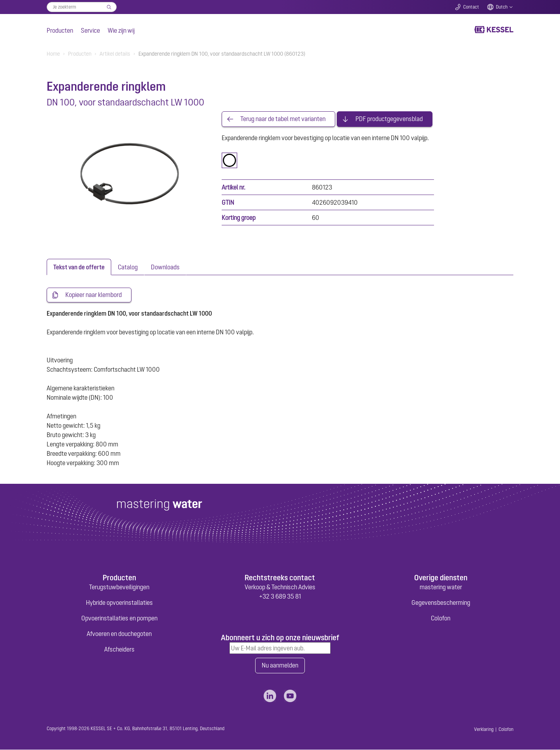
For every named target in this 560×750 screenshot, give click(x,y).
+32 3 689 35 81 (280, 597)
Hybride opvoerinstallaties (119, 603)
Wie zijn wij (121, 30)
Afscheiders (119, 650)
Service (90, 30)
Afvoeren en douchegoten (119, 634)
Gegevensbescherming (441, 603)
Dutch (502, 7)
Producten (60, 30)
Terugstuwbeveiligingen (119, 587)
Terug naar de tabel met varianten (283, 119)
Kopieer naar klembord (94, 295)
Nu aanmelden (280, 666)
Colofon (441, 618)
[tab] (79, 267)
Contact (471, 7)
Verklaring (484, 730)
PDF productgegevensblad (389, 119)
